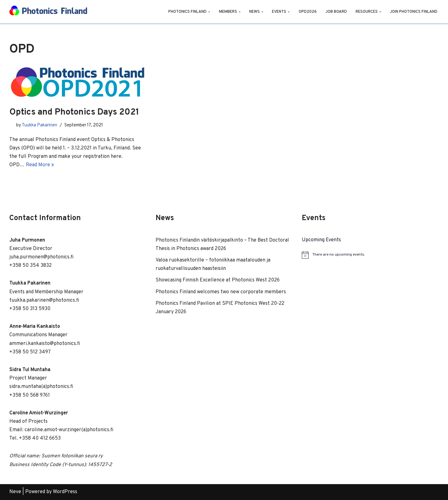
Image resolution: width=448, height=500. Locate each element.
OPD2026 (308, 12)
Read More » (40, 165)
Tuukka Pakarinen (40, 125)
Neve (15, 492)
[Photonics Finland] (48, 12)
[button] (209, 12)
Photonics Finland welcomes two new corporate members (221, 292)
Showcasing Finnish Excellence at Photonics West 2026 (218, 280)
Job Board (336, 12)
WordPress (65, 492)
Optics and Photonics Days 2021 (74, 112)
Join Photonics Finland (414, 12)
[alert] (370, 255)
